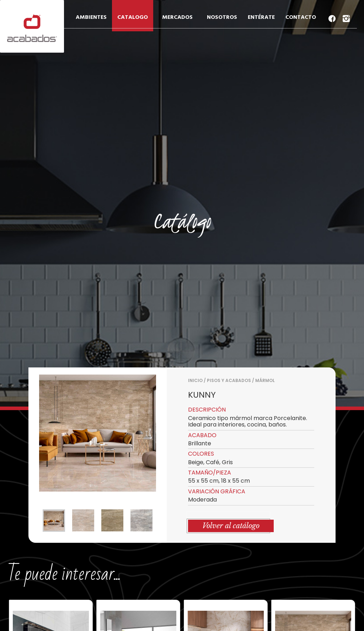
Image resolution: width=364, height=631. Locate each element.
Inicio (195, 380)
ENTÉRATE (261, 17)
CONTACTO (301, 17)
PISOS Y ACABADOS (229, 380)
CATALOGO (133, 17)
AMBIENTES (91, 17)
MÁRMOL (265, 380)
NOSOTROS (222, 17)
